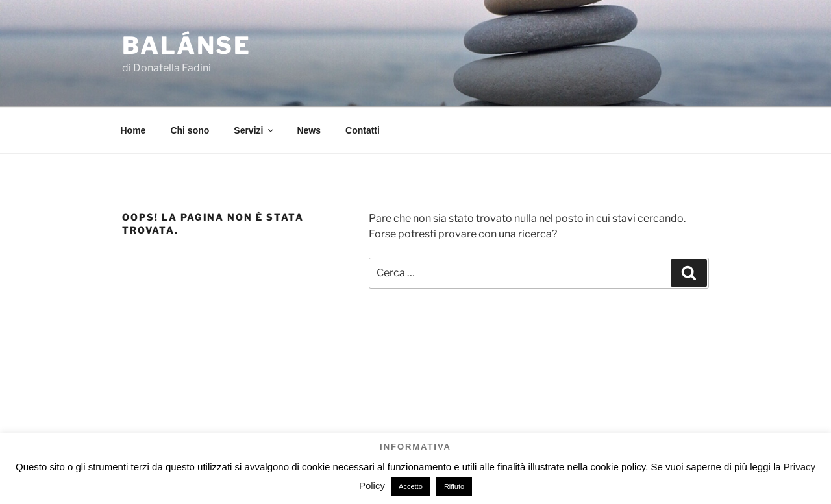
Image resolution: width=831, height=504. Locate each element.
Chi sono (190, 130)
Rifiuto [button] (454, 486)
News (309, 130)
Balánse (187, 45)
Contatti (363, 130)
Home (133, 130)
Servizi (254, 130)
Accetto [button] (411, 486)
